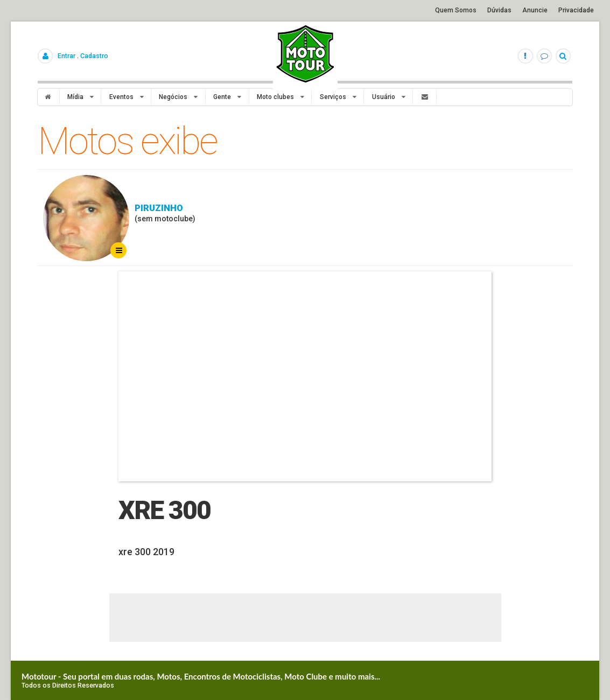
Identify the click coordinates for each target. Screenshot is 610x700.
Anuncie (535, 10)
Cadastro (94, 56)
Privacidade (576, 10)
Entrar (66, 56)
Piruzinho (159, 208)
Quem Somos (456, 10)
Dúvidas (499, 10)
